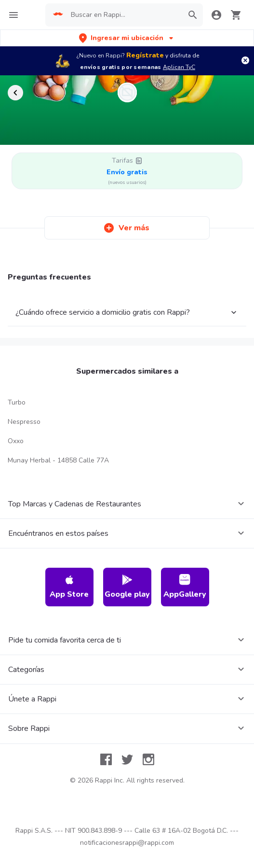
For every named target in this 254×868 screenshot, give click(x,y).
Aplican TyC (179, 67)
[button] (127, 38)
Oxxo (16, 441)
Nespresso (24, 422)
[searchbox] (124, 15)
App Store (69, 587)
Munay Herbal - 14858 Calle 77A (58, 460)
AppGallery (185, 587)
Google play (127, 587)
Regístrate (145, 55)
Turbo (17, 402)
